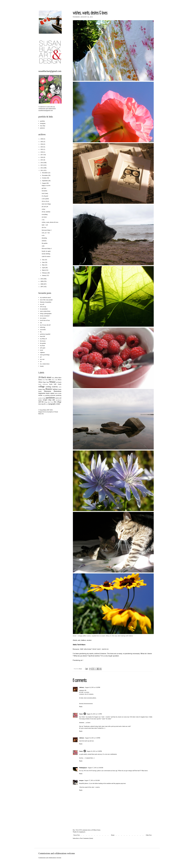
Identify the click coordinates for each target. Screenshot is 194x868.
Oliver (40, 382)
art (57, 382)
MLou (60, 380)
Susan (81, 669)
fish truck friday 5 (47, 230)
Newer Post (77, 835)
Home (113, 835)
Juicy (53, 380)
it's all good (45, 196)
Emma (40, 380)
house (40, 391)
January (44, 275)
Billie (56, 378)
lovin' (42, 350)
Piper (45, 382)
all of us (44, 227)
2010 (42, 279)
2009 (42, 281)
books (51, 384)
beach (60, 382)
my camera (43, 318)
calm (43, 246)
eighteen (42, 352)
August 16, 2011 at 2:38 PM (94, 751)
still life (41, 402)
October (44, 178)
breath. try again (46, 251)
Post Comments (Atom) (87, 838)
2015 (42, 160)
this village (58, 402)
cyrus (60, 387)
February (45, 273)
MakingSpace (83, 768)
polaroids (53, 395)
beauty (42, 366)
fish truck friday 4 (47, 248)
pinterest (42, 128)
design (40, 389)
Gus (46, 380)
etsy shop (43, 126)
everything (45, 214)
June (43, 262)
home (60, 389)
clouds (60, 384)
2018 (42, 152)
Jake (50, 380)
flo (41, 332)
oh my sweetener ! (45, 316)
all (41, 357)
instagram (43, 123)
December (45, 173)
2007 (42, 287)
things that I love (49, 402)
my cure (42, 359)
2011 (42, 170)
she (41, 323)
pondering (59, 395)
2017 (42, 155)
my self (42, 304)
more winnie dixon (45, 311)
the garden (45, 243)
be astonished (44, 309)
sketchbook (59, 400)
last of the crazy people (46, 300)
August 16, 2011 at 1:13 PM (94, 714)
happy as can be (46, 185)
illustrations (57, 391)
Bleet (60, 378)
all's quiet (43, 348)
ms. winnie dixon (45, 364)
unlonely (44, 241)
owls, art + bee (46, 233)
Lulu (56, 380)
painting (47, 395)
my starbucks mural (45, 297)
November (45, 175)
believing (43, 327)
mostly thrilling (46, 254)
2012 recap (43, 307)
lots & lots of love (45, 320)
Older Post (149, 835)
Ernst (44, 380)
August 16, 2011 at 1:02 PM (93, 687)
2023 (42, 147)
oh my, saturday (46, 212)
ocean (40, 395)
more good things (45, 355)
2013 (42, 165)
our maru (44, 217)
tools (47, 404)
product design (42, 398)
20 (41, 362)
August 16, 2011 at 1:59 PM (93, 738)
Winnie (52, 382)
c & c (43, 220)
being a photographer (46, 314)
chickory (82, 687)
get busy (44, 188)
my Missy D (43, 339)
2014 (42, 163)
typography (52, 404)
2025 (42, 142)
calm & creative (46, 256)
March (44, 270)
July (43, 260)
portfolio (43, 121)
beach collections (43, 384)
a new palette (45, 199)
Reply (81, 707)
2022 (42, 149)
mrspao (81, 780)
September (45, 181)
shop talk (52, 400)
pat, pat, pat (45, 206)
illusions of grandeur (46, 302)
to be (43, 235)
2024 (42, 144)
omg (44, 395)
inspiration (42, 393)
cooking (48, 387)
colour (44, 209)
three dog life (42, 404)
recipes (45, 400)
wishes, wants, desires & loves (50, 222)
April (44, 268)
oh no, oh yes (45, 201)
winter (58, 404)
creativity (55, 387)
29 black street (45, 377)
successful (43, 330)
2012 (42, 168)
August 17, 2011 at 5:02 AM (92, 780)
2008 (42, 284)
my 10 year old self (45, 325)
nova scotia (58, 393)
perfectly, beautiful (45, 334)
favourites (44, 191)
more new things (46, 204)
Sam (48, 382)
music (48, 393)
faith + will (45, 225)
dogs (44, 389)
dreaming (44, 238)
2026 (42, 139)
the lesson (43, 341)
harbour (55, 389)
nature (52, 393)
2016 (42, 157)
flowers (49, 389)
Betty (53, 378)
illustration (48, 391)
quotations (50, 398)
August (44, 183)
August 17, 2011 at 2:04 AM (95, 768)
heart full (43, 336)
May (43, 265)
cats (55, 384)
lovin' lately (45, 193)
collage (41, 386)
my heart (43, 346)
